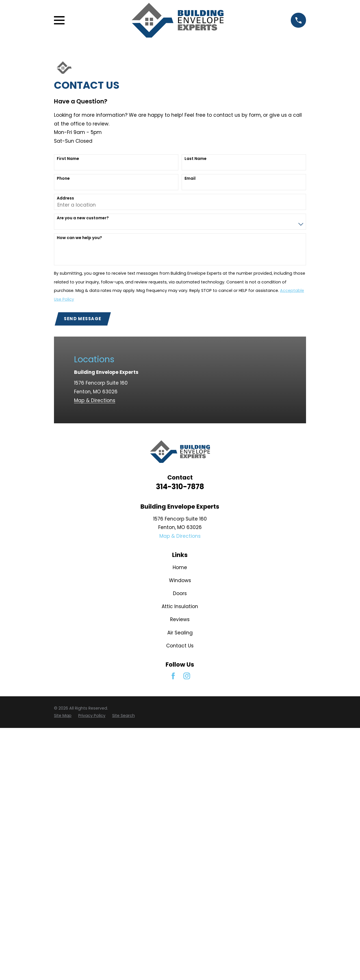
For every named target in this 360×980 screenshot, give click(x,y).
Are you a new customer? (83, 218)
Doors (180, 593)
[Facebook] (173, 676)
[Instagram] (187, 676)
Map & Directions (95, 401)
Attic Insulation (180, 606)
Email (190, 178)
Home (180, 567)
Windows (180, 580)
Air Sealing (180, 633)
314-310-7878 (180, 487)
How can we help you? (79, 238)
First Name (68, 159)
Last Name (196, 159)
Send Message (83, 319)
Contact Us (180, 646)
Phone (63, 178)
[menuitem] (63, 716)
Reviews (180, 619)
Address (65, 198)
